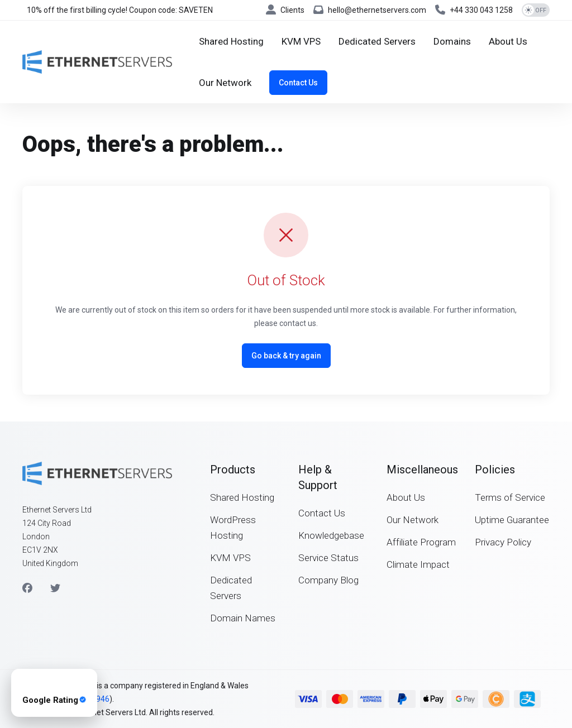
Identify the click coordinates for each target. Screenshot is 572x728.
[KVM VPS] (301, 41)
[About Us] (508, 41)
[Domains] (452, 41)
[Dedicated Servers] (377, 41)
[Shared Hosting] (231, 41)
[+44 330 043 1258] (474, 10)
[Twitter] (55, 588)
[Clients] (285, 10)
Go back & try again (286, 356)
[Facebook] (27, 588)
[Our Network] (225, 83)
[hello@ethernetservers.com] (370, 10)
